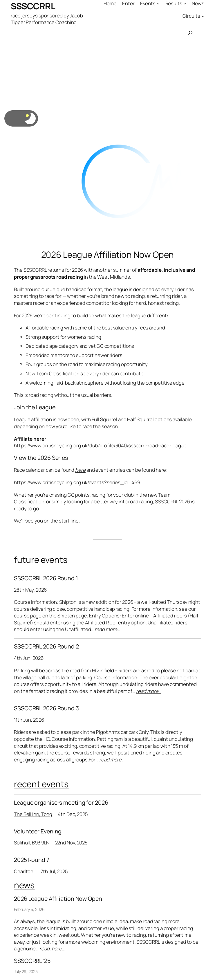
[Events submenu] (158, 3)
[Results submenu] (185, 3)
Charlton (24, 871)
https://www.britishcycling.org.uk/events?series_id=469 (77, 482)
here (80, 470)
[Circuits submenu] (203, 16)
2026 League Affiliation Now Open (108, 254)
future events (41, 560)
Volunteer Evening (38, 831)
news (24, 885)
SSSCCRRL (33, 6)
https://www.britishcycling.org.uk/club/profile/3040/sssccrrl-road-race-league (100, 445)
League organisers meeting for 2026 (61, 803)
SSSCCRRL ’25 (32, 961)
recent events (41, 784)
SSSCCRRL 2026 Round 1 (46, 578)
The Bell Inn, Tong (33, 814)
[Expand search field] (190, 33)
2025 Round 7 (32, 860)
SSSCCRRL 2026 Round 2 (46, 646)
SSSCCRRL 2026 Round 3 (46, 708)
